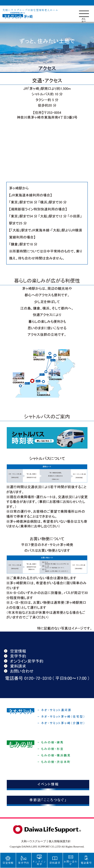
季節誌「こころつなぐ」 (48, 800)
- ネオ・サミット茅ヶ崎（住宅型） (61, 717)
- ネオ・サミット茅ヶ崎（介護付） (61, 723)
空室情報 (15, 651)
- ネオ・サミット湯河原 (55, 710)
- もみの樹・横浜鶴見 (54, 755)
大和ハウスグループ (33, 841)
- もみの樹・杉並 (51, 749)
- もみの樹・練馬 (51, 742)
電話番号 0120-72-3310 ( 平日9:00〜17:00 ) (47, 678)
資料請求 (15, 666)
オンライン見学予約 (24, 661)
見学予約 (15, 656)
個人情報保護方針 (60, 841)
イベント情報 (48, 784)
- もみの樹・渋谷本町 (54, 762)
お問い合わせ (19, 671)
